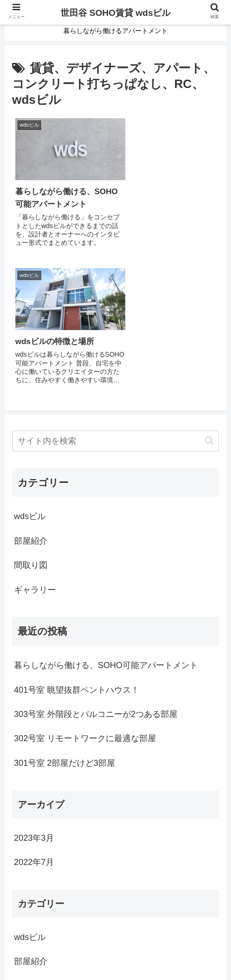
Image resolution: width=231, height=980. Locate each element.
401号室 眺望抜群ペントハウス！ (77, 544)
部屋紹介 (31, 395)
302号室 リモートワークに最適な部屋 (85, 593)
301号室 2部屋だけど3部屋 (65, 617)
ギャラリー (35, 444)
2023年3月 (34, 692)
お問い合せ (115, 950)
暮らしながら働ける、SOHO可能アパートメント (106, 520)
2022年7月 (34, 716)
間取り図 (31, 420)
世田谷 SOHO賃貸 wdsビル (115, 13)
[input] (115, 295)
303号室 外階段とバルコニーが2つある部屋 (96, 568)
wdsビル (30, 371)
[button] (209, 295)
